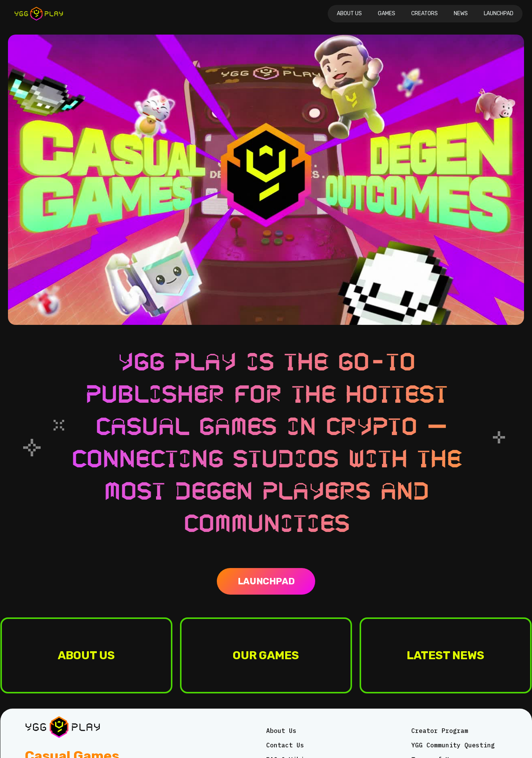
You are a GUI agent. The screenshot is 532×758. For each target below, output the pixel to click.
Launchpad (499, 13)
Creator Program (440, 731)
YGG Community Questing (453, 745)
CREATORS (425, 13)
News (461, 13)
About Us (349, 13)
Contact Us (285, 745)
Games (387, 13)
